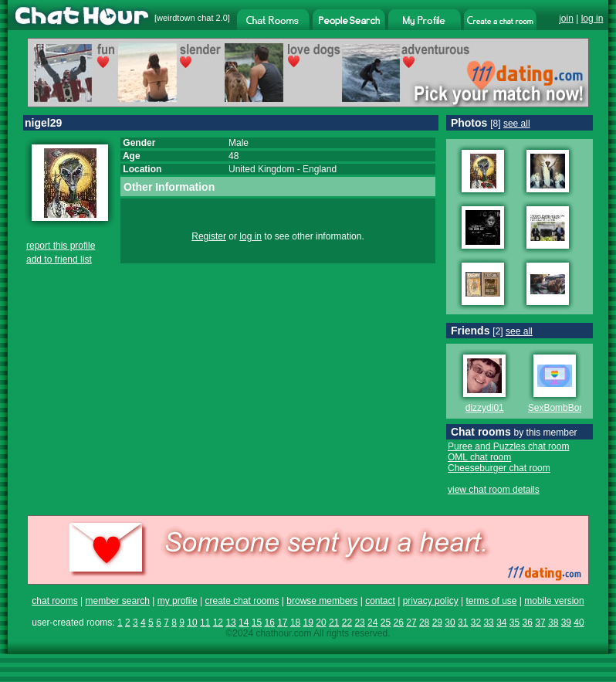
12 (218, 623)
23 (359, 623)
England (320, 169)
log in (592, 19)
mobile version (554, 601)
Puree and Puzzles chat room (508, 446)
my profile (178, 601)
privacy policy (431, 601)
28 (424, 623)
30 (450, 623)
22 (347, 623)
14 (244, 623)
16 (269, 623)
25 (386, 623)
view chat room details (494, 490)
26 (399, 623)
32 (476, 623)
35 (514, 623)
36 (528, 623)
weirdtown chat (185, 18)
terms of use (491, 601)
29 (437, 623)
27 (411, 623)
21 (334, 623)
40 (579, 623)
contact (380, 601)
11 (205, 623)
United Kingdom (261, 169)
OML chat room (479, 457)
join (566, 19)
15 (257, 623)
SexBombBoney (561, 408)
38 (553, 623)
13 (230, 623)
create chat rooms (242, 601)
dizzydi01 (485, 408)
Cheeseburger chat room (499, 468)
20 (321, 623)
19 (308, 623)
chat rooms (54, 601)
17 (282, 623)
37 (540, 623)
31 (463, 623)
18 (295, 623)
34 (501, 623)
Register (209, 236)
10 (192, 623)
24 (372, 623)
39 (566, 623)
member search (117, 601)
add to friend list (59, 260)
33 (488, 623)
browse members (322, 601)
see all (517, 124)
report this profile (61, 246)
